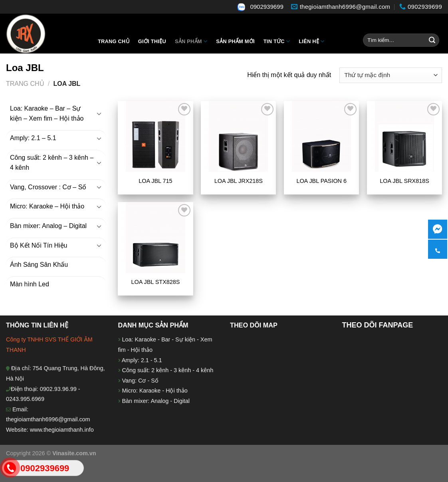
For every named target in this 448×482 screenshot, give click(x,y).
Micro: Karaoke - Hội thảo (154, 391)
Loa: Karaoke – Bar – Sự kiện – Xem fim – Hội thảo (47, 114)
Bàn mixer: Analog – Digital (48, 226)
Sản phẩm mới (235, 41)
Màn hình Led (30, 284)
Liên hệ (311, 41)
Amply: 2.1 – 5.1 (33, 138)
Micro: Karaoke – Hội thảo (47, 206)
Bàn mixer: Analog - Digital (156, 401)
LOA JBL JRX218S (239, 181)
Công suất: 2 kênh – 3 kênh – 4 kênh (52, 163)
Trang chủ (114, 41)
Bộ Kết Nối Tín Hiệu (39, 245)
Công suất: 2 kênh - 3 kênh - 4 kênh (167, 370)
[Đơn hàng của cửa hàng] (391, 75)
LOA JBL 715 (155, 181)
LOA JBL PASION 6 (321, 181)
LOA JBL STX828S (156, 282)
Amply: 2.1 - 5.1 (142, 360)
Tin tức (277, 41)
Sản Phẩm (191, 41)
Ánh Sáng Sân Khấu (39, 265)
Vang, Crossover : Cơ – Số (48, 187)
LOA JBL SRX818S (404, 181)
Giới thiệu (152, 41)
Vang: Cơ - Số (140, 381)
